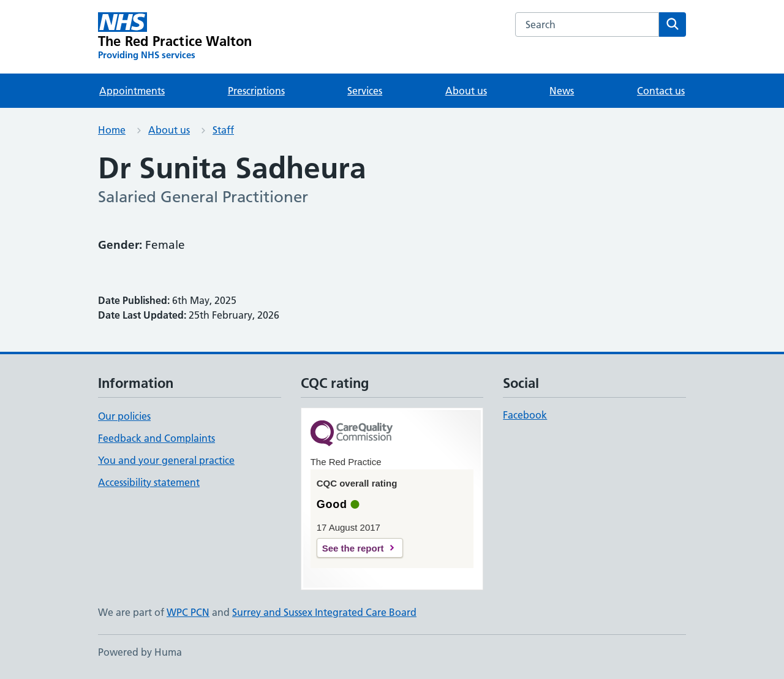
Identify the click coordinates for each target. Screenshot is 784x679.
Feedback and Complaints (156, 438)
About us (466, 91)
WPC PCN (188, 612)
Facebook (525, 415)
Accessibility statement (149, 482)
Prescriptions (256, 91)
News (562, 91)
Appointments (132, 91)
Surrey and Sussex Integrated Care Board (324, 612)
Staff (223, 130)
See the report (353, 548)
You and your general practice (166, 460)
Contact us (661, 91)
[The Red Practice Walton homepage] (175, 37)
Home (112, 130)
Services (365, 91)
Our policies (124, 416)
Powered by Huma (140, 652)
